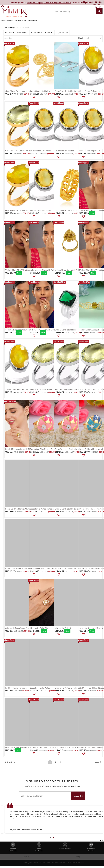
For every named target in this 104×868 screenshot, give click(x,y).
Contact (26, 857)
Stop (103, 840)
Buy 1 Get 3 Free (62, 33)
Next (97, 762)
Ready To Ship (22, 33)
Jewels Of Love (36, 33)
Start (101, 840)
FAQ (78, 857)
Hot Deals (49, 33)
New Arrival (9, 33)
